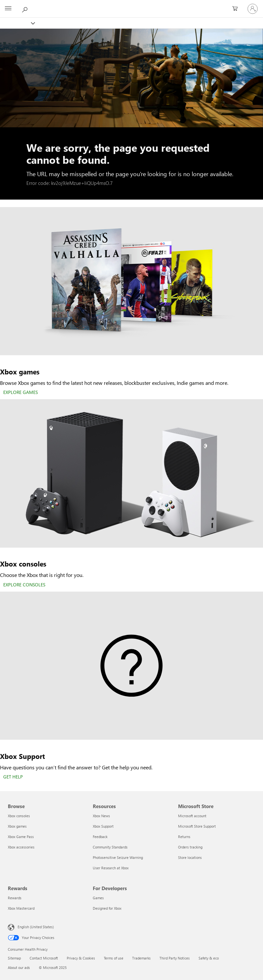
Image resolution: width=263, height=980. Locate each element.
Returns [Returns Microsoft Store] (184, 837)
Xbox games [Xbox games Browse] (17, 826)
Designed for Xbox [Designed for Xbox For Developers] (107, 908)
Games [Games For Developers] (98, 898)
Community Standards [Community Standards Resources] (110, 847)
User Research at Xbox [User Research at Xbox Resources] (111, 868)
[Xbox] (17, 23)
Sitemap (14, 958)
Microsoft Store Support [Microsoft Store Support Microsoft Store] (197, 826)
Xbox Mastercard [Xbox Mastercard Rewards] (21, 908)
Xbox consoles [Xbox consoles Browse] (19, 816)
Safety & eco (209, 958)
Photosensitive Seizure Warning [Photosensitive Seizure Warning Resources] (118, 857)
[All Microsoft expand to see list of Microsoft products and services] (8, 9)
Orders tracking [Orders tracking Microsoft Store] (190, 847)
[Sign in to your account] (253, 9)
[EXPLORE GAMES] (21, 393)
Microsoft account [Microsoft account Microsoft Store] (192, 816)
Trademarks (141, 958)
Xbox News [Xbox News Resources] (101, 816)
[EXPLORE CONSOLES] (24, 585)
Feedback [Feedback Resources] (100, 837)
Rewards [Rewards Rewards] (15, 898)
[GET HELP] (13, 777)
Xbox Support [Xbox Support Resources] (103, 826)
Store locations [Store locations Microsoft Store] (190, 857)
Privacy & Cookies (81, 958)
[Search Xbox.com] (26, 8)
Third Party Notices (175, 958)
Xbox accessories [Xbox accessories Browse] (21, 847)
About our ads (19, 967)
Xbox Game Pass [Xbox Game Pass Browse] (21, 837)
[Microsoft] (131, 5)
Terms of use (114, 958)
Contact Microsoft (44, 958)
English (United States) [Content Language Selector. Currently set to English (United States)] (36, 927)
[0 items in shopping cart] (237, 9)
